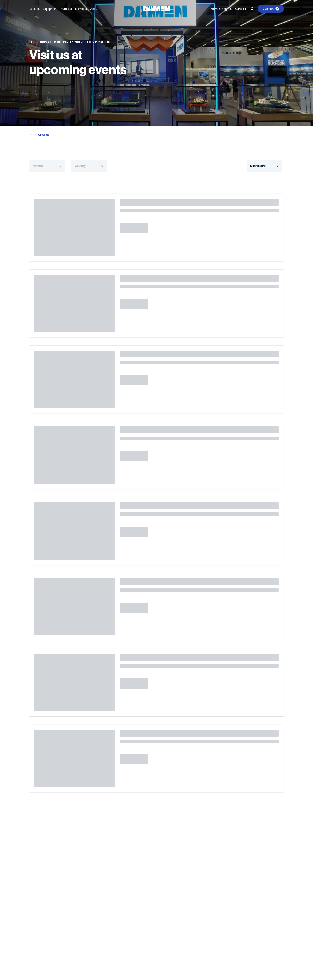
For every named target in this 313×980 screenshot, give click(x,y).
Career (241, 9)
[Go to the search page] (253, 9)
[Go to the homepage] (157, 9)
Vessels (35, 9)
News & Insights (221, 9)
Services (81, 9)
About (94, 9)
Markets (66, 9)
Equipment (50, 9)
